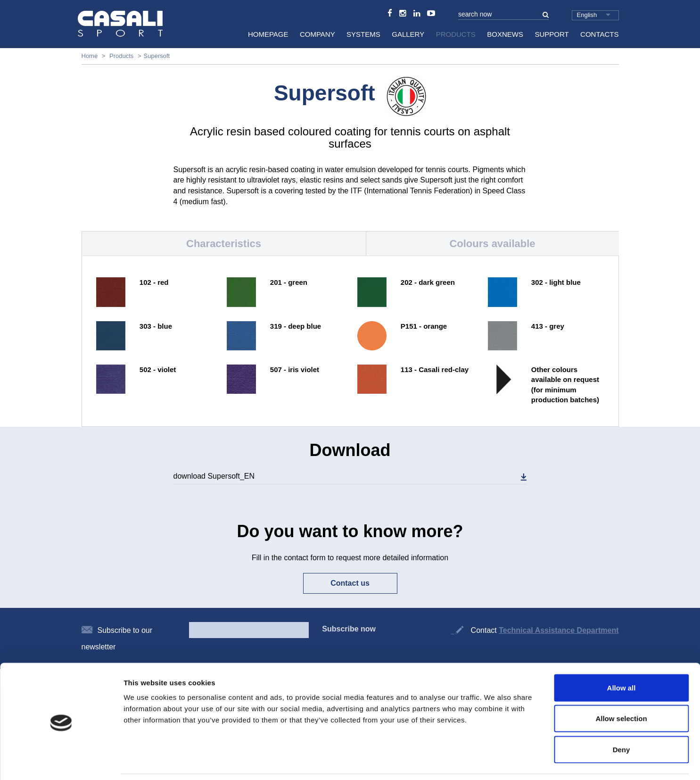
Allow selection (621, 687)
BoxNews (505, 34)
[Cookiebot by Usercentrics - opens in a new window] (61, 762)
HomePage (268, 34)
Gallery (408, 34)
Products (456, 34)
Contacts (599, 34)
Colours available (492, 244)
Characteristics (224, 244)
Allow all (622, 656)
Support (552, 34)
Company (317, 34)
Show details (495, 761)
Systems (363, 34)
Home (90, 56)
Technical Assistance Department (559, 630)
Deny (622, 718)
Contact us (350, 583)
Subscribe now (349, 629)
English (587, 15)
